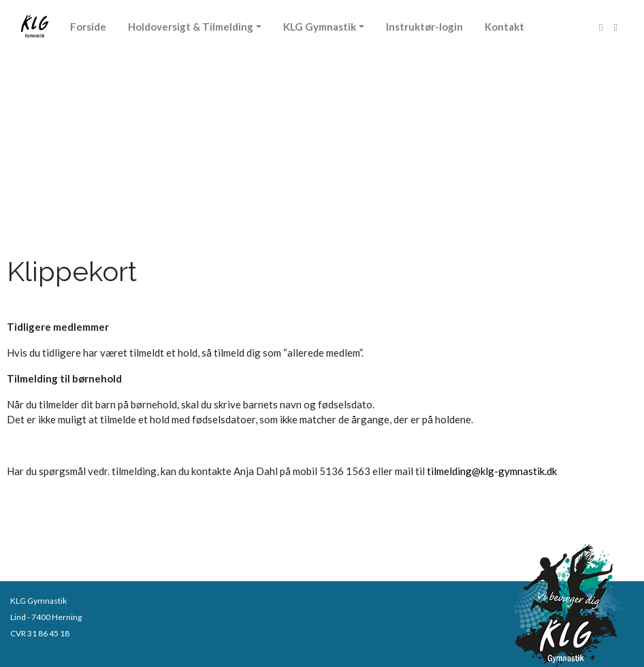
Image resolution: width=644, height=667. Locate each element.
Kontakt (504, 27)
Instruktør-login (424, 27)
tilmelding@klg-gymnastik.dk (492, 471)
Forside (88, 27)
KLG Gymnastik (320, 27)
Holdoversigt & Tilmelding (191, 27)
